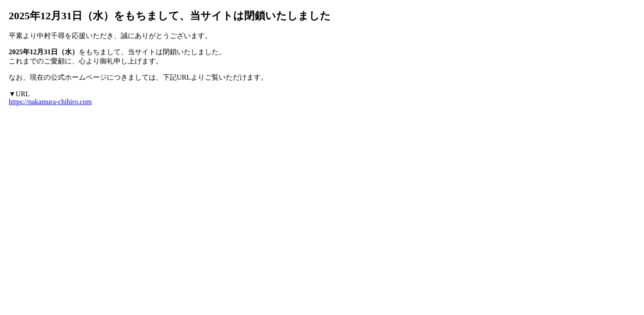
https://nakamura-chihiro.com (50, 102)
